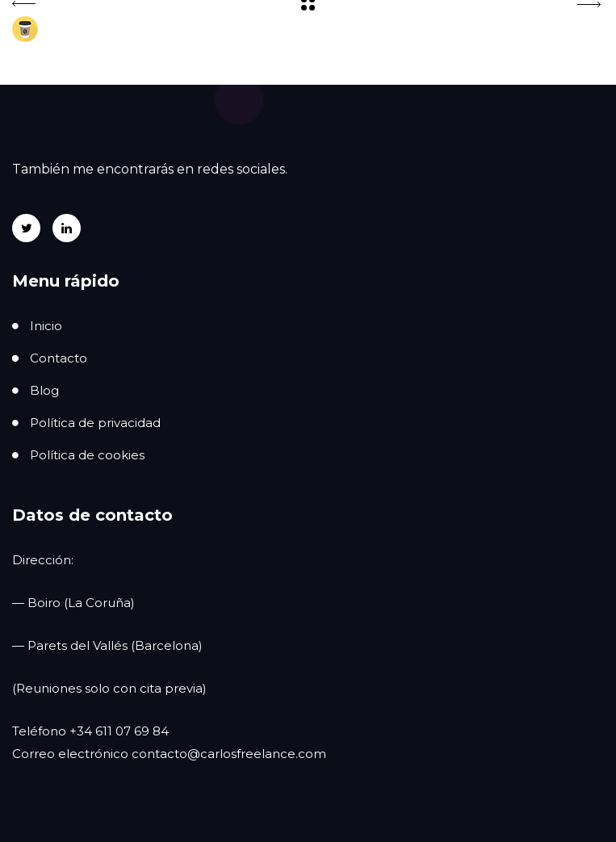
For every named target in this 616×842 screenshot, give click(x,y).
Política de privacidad (95, 423)
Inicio (46, 326)
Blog (44, 390)
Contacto (59, 358)
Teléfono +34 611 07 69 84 (90, 731)
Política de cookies (87, 455)
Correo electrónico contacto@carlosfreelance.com (169, 754)
